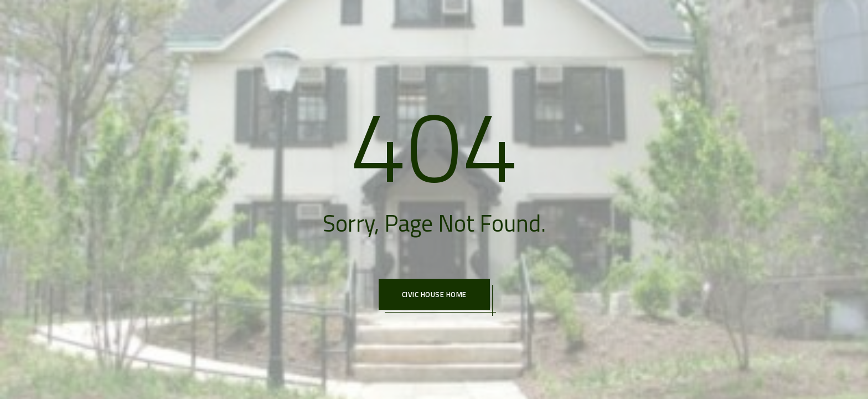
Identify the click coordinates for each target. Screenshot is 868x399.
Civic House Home (434, 294)
